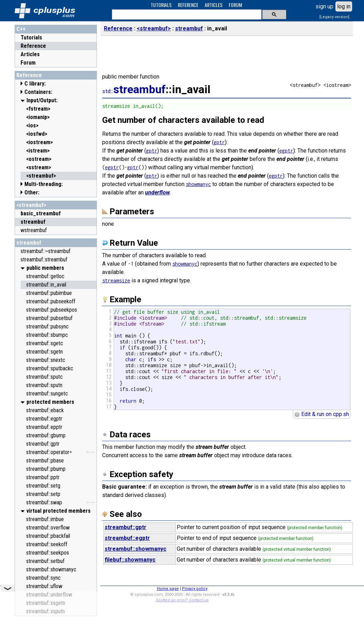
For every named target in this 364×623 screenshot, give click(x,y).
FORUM (235, 5)
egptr (286, 151)
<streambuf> (31, 205)
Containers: (38, 92)
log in (344, 6)
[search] (186, 15)
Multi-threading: (44, 184)
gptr (219, 142)
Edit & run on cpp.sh (322, 414)
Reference (33, 46)
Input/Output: (42, 100)
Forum (28, 63)
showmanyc (198, 184)
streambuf (29, 243)
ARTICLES (214, 5)
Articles (30, 54)
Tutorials (31, 38)
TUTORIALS (161, 5)
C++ (21, 29)
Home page (168, 589)
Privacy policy (195, 589)
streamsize (116, 280)
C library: (35, 84)
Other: (32, 192)
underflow (157, 192)
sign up (324, 6)
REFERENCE (188, 5)
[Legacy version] (334, 17)
